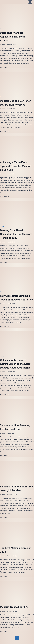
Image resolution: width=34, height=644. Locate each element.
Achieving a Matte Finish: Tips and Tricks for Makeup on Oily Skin (16, 166)
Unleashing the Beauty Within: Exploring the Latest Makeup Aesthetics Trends (16, 364)
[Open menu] (30, 2)
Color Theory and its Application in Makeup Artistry (13, 37)
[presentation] (17, 15)
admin (3, 45)
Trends (2, 29)
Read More (5, 67)
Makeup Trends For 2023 (14, 607)
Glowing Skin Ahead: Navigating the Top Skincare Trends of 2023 (16, 234)
